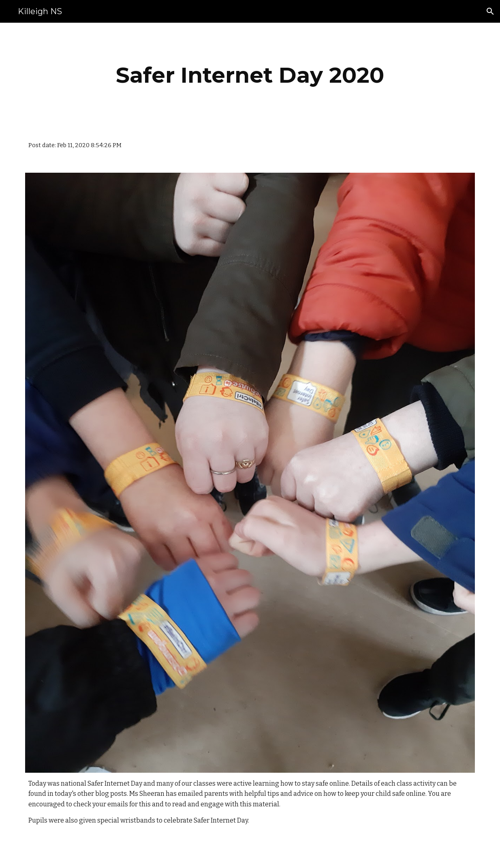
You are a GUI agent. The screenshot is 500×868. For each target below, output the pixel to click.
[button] (490, 11)
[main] (250, 75)
